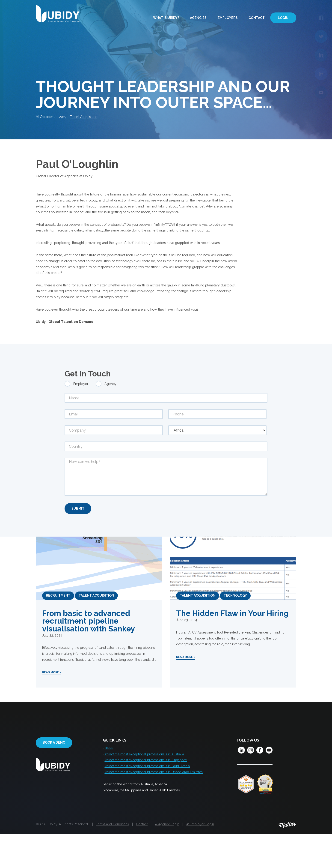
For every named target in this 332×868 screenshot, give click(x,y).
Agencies (198, 18)
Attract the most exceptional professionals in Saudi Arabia (147, 800)
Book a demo (54, 775)
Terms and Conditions (113, 858)
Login (283, 18)
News (109, 781)
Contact (257, 18)
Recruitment (58, 627)
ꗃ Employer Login (200, 858)
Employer (81, 414)
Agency (110, 414)
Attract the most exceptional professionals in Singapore (146, 793)
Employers (228, 18)
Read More (51, 706)
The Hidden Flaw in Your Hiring (232, 644)
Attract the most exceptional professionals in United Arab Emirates (154, 806)
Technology (235, 627)
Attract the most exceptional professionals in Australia (144, 787)
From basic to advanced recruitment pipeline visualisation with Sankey (89, 652)
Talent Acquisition (88, 117)
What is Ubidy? (166, 18)
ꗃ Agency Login (167, 858)
